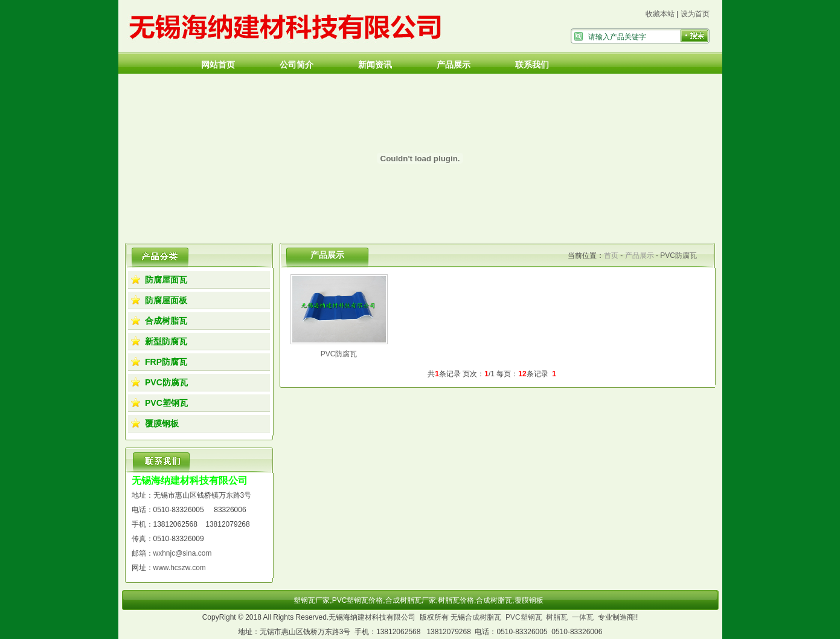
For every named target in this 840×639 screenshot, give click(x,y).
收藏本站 (660, 14)
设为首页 (695, 14)
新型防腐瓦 (166, 341)
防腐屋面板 (166, 300)
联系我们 (532, 65)
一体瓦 (583, 617)
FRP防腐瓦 (166, 362)
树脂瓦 (557, 617)
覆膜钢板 (162, 423)
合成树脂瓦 (166, 321)
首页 (611, 255)
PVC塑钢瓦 (166, 403)
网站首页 (218, 65)
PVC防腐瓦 (166, 382)
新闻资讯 (375, 65)
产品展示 (454, 65)
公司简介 (297, 65)
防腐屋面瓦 (166, 280)
